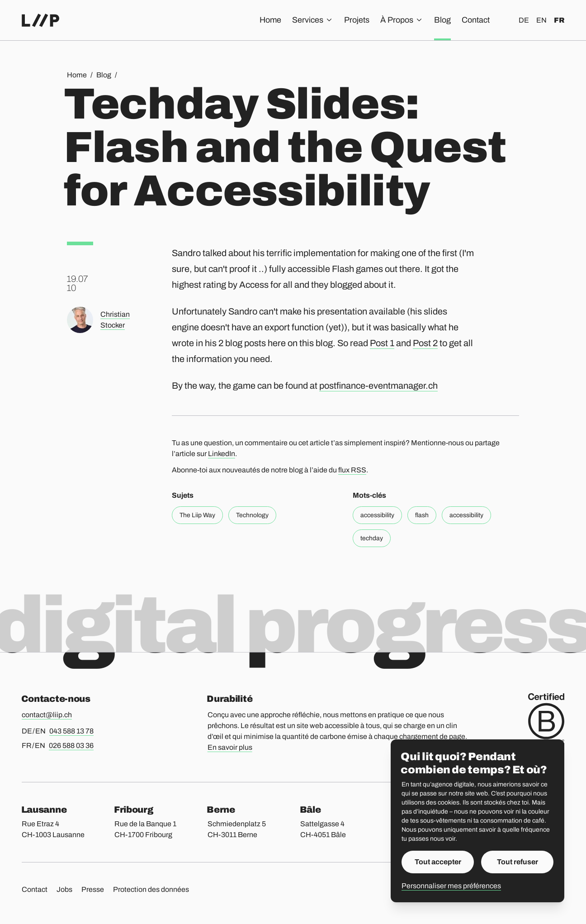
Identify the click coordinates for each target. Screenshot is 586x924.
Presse (93, 889)
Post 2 (425, 343)
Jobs (64, 889)
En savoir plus (230, 747)
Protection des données (151, 889)
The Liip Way (197, 515)
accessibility (377, 515)
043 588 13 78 (71, 731)
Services (313, 20)
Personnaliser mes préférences (451, 886)
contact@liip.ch (47, 715)
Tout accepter (438, 862)
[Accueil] (40, 20)
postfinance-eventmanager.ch (378, 386)
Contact (476, 20)
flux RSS (352, 470)
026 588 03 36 (71, 745)
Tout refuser (517, 862)
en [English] (541, 20)
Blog (442, 20)
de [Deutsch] (524, 20)
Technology (252, 515)
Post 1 (382, 343)
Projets (357, 20)
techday (372, 538)
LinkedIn (222, 454)
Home (270, 20)
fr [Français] (559, 20)
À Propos (402, 20)
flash (422, 515)
